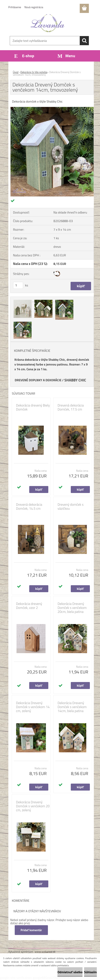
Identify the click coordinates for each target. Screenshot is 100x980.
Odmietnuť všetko (70, 972)
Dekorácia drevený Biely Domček (33, 407)
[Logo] (48, 23)
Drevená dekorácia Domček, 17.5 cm (71, 407)
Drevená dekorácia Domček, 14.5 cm (29, 507)
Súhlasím (90, 972)
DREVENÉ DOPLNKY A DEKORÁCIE (38, 380)
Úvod (16, 72)
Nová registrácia (34, 7)
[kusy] (18, 285)
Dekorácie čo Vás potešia (34, 72)
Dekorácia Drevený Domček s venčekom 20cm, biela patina (72, 608)
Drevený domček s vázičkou (71, 507)
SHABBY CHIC (75, 380)
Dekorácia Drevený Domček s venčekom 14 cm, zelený (33, 707)
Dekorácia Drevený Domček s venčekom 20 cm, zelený (33, 806)
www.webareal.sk (45, 952)
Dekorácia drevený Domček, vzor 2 (29, 606)
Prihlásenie (15, 7)
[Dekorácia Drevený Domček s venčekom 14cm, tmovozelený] (52, 109)
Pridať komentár (31, 930)
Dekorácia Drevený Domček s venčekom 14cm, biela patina (72, 707)
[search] (84, 41)
